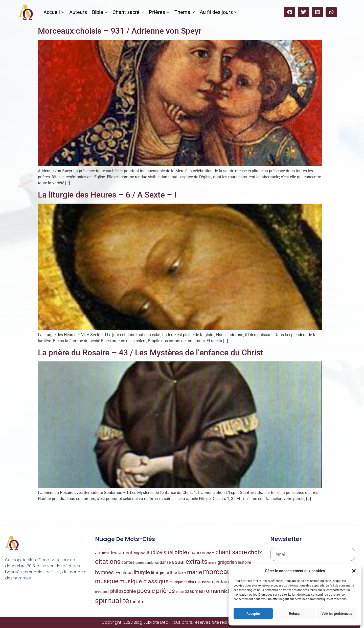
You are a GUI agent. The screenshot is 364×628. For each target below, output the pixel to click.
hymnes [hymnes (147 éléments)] (104, 572)
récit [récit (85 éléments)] (226, 591)
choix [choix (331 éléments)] (255, 552)
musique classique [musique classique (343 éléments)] (144, 581)
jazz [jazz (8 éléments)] (118, 573)
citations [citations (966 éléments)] (108, 561)
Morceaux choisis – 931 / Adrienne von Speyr (120, 31)
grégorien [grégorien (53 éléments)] (227, 562)
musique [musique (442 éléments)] (107, 581)
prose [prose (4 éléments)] (180, 592)
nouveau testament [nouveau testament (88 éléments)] (215, 582)
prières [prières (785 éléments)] (165, 591)
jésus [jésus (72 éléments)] (127, 572)
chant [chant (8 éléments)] (210, 553)
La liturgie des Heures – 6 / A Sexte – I (107, 195)
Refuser (295, 614)
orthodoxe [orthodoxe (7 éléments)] (102, 592)
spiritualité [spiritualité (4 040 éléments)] (112, 601)
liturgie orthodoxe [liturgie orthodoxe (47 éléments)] (168, 572)
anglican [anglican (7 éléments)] (140, 553)
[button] (354, 571)
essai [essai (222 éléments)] (178, 562)
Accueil (54, 12)
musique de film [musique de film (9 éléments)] (182, 582)
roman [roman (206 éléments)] (212, 591)
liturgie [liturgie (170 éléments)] (142, 572)
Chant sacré (128, 12)
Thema (185, 12)
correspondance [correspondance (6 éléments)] (147, 563)
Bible (100, 12)
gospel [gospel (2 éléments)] (212, 563)
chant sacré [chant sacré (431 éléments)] (231, 552)
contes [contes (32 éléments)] (128, 562)
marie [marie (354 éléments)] (195, 572)
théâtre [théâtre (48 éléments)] (137, 602)
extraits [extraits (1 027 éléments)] (196, 561)
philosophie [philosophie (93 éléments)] (123, 591)
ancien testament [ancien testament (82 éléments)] (114, 553)
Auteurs (78, 12)
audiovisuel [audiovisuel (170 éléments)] (160, 552)
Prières (159, 12)
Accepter (253, 614)
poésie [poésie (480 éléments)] (146, 591)
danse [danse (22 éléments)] (165, 562)
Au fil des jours (218, 12)
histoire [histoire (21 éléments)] (244, 562)
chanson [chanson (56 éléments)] (197, 553)
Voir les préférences (337, 614)
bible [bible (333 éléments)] (181, 552)
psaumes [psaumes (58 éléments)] (194, 591)
